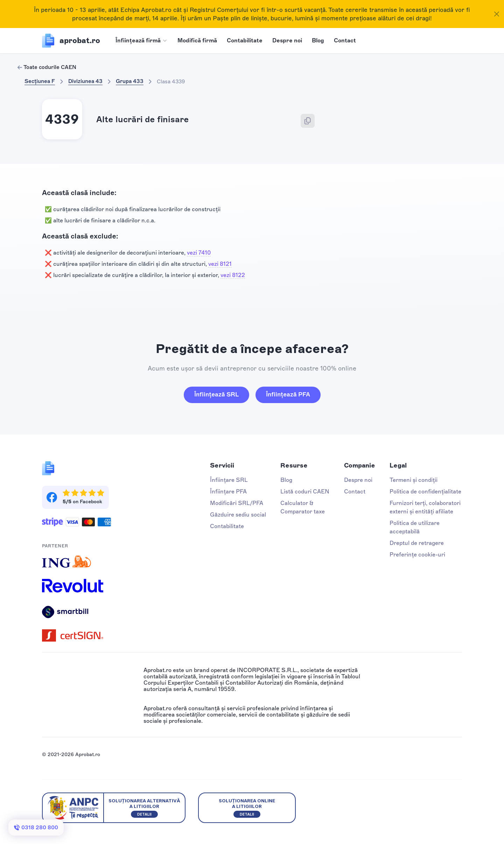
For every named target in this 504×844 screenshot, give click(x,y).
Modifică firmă (197, 40)
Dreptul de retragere (417, 543)
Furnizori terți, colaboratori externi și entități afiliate (425, 507)
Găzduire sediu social (238, 515)
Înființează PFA (288, 394)
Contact (345, 40)
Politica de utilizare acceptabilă (415, 527)
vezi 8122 (233, 275)
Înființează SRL (216, 394)
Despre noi (287, 40)
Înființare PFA (228, 492)
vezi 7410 (199, 253)
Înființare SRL (229, 480)
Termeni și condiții (414, 480)
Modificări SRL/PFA (237, 503)
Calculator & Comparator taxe (303, 507)
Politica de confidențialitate (425, 492)
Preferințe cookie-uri (417, 555)
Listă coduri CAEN (305, 492)
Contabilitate (245, 40)
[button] (142, 41)
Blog (318, 40)
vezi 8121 (220, 264)
